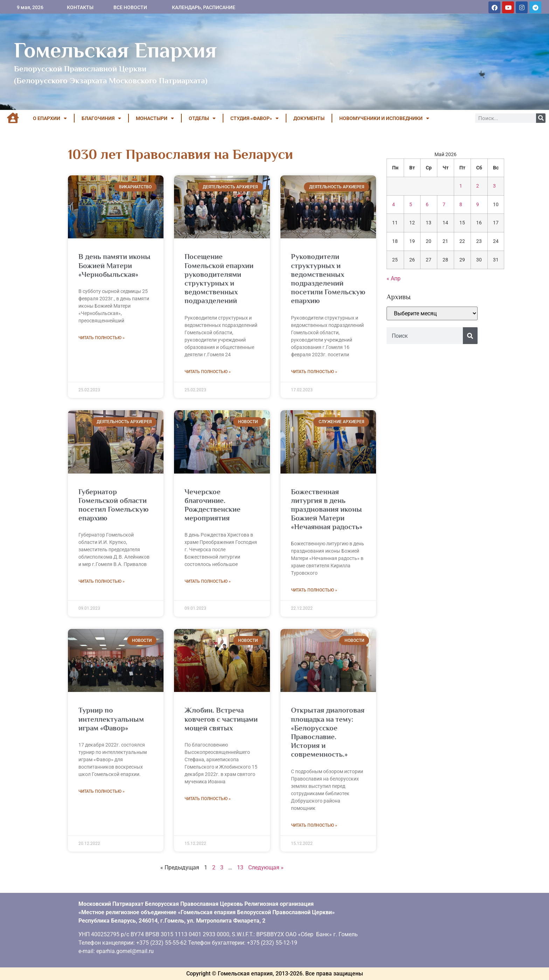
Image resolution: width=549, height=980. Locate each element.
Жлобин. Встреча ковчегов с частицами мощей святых (221, 719)
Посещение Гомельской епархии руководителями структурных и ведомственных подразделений (219, 279)
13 (240, 867)
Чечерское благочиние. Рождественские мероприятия (213, 505)
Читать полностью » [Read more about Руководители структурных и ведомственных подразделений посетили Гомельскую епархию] (314, 372)
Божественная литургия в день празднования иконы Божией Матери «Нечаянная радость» (327, 509)
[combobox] (425, 336)
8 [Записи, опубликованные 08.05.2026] (461, 205)
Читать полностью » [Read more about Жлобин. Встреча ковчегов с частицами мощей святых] (208, 799)
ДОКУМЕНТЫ (309, 118)
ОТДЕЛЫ (202, 118)
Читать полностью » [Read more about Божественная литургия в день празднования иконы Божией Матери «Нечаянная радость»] (314, 590)
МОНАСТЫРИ (155, 118)
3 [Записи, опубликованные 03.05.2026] (494, 186)
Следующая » (266, 867)
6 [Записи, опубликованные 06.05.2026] (427, 205)
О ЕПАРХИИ (50, 118)
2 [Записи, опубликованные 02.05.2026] (478, 186)
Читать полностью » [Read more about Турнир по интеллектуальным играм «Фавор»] (102, 791)
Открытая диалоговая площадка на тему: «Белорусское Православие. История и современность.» (328, 732)
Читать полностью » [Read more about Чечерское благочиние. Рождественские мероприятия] (208, 581)
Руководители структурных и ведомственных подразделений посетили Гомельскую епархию (328, 279)
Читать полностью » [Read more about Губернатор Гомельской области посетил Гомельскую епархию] (102, 581)
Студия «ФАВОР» (255, 118)
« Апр (394, 278)
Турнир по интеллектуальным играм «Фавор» (111, 719)
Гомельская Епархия (115, 50)
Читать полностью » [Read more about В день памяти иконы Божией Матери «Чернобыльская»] (102, 338)
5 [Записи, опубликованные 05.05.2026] (411, 205)
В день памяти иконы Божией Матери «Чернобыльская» (114, 265)
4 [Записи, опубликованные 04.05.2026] (394, 205)
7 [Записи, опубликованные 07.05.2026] (444, 205)
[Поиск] (541, 118)
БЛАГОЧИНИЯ (101, 118)
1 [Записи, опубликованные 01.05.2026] (461, 186)
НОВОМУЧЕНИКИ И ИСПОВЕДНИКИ (384, 118)
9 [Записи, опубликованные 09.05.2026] (478, 205)
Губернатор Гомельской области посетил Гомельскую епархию (113, 505)
